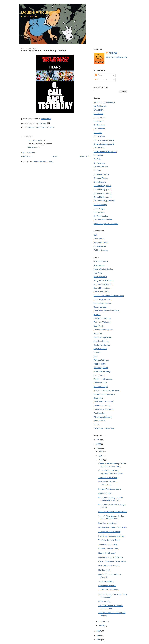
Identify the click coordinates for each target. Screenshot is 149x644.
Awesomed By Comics (103, 284)
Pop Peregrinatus (101, 368)
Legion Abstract (100, 349)
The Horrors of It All (102, 406)
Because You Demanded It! (110, 489)
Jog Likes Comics (101, 341)
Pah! (96, 356)
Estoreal (97, 315)
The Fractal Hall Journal (104, 402)
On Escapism (99, 136)
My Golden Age (100, 106)
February (103, 621)
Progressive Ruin (101, 243)
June (101, 451)
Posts (99, 75)
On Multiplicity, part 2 (102, 189)
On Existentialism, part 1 (104, 140)
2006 (99, 635)
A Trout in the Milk (101, 261)
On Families (99, 148)
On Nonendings (100, 205)
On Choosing (99, 125)
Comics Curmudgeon (102, 303)
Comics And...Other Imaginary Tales (109, 296)
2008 (99, 448)
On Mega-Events (101, 178)
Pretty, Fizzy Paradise (103, 379)
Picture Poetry (100, 364)
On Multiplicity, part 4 (102, 197)
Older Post (85, 157)
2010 (99, 440)
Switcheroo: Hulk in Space (109, 532)
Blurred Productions (102, 288)
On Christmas (99, 129)
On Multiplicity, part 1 (102, 186)
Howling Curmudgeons (103, 330)
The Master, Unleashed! (108, 590)
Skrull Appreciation (106, 581)
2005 (99, 640)
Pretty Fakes (99, 375)
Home (56, 157)
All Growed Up (104, 601)
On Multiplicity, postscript (104, 201)
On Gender (98, 155)
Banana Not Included (107, 586)
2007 (99, 631)
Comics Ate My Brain (102, 299)
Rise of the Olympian (107, 553)
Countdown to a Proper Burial (111, 557)
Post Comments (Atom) (43, 162)
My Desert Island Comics (104, 102)
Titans (52, 127)
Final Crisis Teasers (34, 127)
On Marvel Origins (101, 174)
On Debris (98, 133)
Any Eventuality (100, 277)
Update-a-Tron (100, 246)
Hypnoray (98, 334)
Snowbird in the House (108, 478)
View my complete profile (116, 57)
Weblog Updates (101, 250)
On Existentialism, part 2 (104, 144)
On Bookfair (99, 121)
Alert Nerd (98, 273)
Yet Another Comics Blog (104, 428)
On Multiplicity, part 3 (102, 193)
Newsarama (46, 119)
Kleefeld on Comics (102, 345)
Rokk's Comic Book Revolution (106, 390)
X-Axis (96, 424)
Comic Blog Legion (101, 292)
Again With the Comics (103, 269)
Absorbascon (99, 265)
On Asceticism (100, 117)
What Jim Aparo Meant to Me (106, 224)
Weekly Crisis (99, 413)
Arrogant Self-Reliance (103, 280)
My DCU (45, 127)
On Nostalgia (99, 208)
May (101, 456)
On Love (97, 171)
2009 (99, 444)
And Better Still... (105, 493)
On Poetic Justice (101, 216)
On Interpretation (101, 167)
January (102, 625)
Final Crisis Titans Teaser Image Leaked (44, 51)
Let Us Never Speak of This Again (112, 527)
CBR (96, 235)
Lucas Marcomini (35, 140)
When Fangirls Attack (103, 417)
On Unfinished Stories (103, 220)
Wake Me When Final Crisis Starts (113, 512)
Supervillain (98, 398)
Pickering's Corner (101, 360)
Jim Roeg (113, 53)
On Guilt (97, 159)
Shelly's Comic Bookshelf (104, 394)
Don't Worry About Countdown (106, 311)
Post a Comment (28, 152)
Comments (101, 80)
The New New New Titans (109, 540)
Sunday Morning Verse (108, 544)
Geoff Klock (98, 326)
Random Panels (100, 383)
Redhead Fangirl (101, 387)
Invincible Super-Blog (103, 337)
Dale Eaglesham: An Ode (109, 566)
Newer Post (26, 157)
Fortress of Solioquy (102, 322)
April (101, 460)
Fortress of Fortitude (102, 318)
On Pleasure (99, 212)
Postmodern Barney (102, 371)
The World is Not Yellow (104, 409)
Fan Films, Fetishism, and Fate (111, 536)
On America (99, 114)
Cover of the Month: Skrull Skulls (112, 561)
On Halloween (100, 163)
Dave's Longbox (100, 307)
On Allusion (98, 110)
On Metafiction (100, 182)
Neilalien (97, 352)
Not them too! (104, 570)
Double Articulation (39, 12)
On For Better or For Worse (105, 152)
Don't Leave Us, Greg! (108, 523)
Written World (99, 421)
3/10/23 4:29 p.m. (34, 147)
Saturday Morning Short (108, 549)
